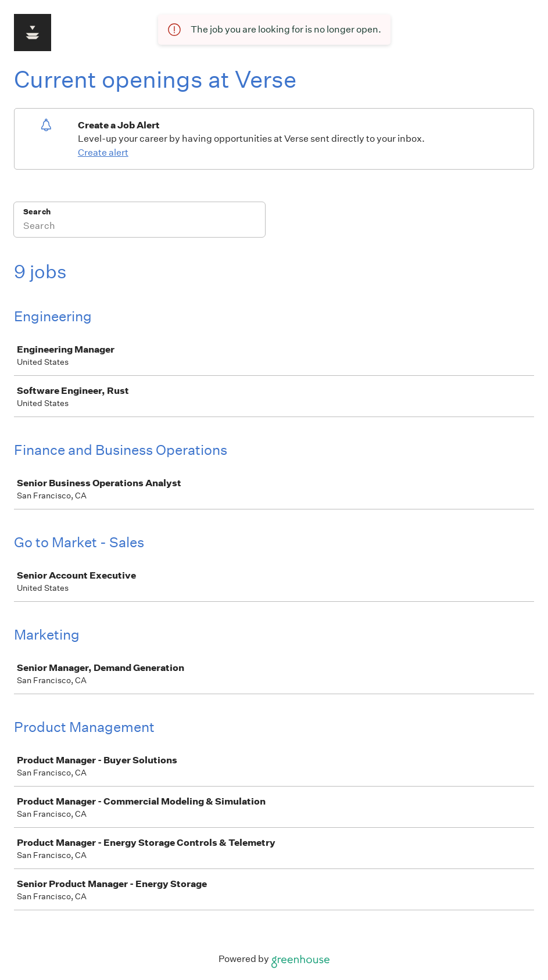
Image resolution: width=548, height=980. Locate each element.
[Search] (139, 227)
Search (37, 212)
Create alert (103, 152)
